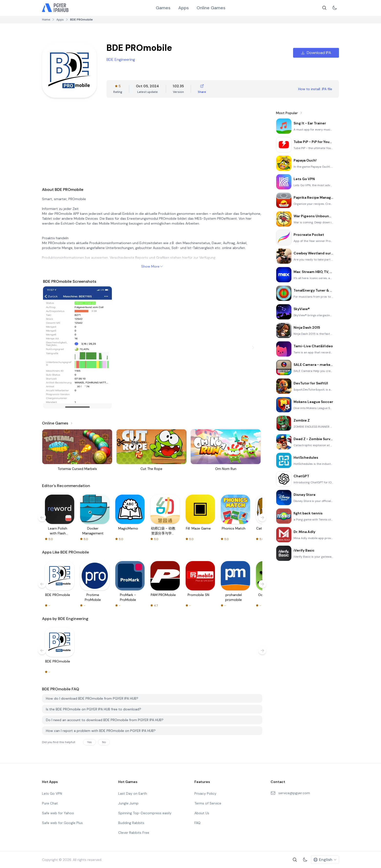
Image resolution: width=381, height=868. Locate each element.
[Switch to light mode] (335, 8)
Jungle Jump (128, 803)
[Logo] (55, 8)
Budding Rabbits (131, 823)
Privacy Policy (205, 793)
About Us (202, 813)
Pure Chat (50, 803)
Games (163, 8)
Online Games (211, 8)
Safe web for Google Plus (62, 823)
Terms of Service (208, 803)
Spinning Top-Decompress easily (145, 813)
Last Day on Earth (133, 793)
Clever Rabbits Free (134, 833)
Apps (184, 8)
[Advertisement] (152, 146)
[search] (324, 8)
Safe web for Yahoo (58, 813)
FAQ (197, 823)
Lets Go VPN (52, 793)
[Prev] (51, 347)
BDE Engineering (121, 60)
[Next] (253, 347)
